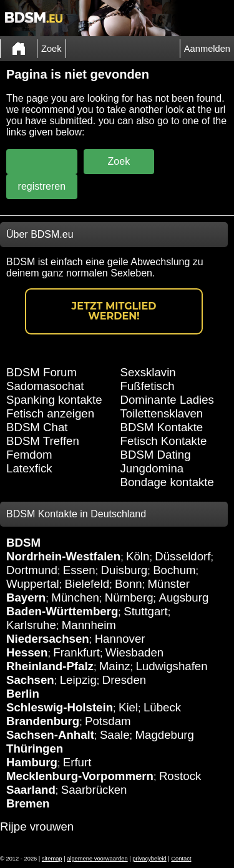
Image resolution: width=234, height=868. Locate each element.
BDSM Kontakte (162, 427)
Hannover (120, 639)
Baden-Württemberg (62, 611)
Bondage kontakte (167, 482)
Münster (169, 584)
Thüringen (35, 749)
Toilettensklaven (162, 413)
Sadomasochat (45, 386)
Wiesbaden (134, 652)
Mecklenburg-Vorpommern (80, 776)
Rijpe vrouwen (37, 827)
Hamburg (32, 762)
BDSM (23, 543)
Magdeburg (165, 735)
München (75, 597)
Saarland (31, 790)
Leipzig (78, 680)
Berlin (23, 694)
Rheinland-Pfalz (50, 666)
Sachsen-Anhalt (50, 735)
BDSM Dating (156, 455)
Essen (79, 570)
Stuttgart (146, 611)
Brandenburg (43, 721)
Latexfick (29, 468)
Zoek (51, 49)
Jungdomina (152, 468)
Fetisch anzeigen (50, 413)
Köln (138, 556)
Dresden (124, 680)
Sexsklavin (148, 372)
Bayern (26, 597)
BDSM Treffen (43, 441)
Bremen (28, 803)
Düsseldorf (183, 556)
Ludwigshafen (171, 666)
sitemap (52, 859)
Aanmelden (207, 49)
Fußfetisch (148, 386)
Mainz (115, 666)
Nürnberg (129, 597)
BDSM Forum (41, 372)
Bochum (174, 570)
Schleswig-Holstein (60, 707)
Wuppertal (33, 584)
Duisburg (124, 570)
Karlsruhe (31, 625)
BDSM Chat (37, 427)
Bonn (129, 584)
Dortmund (32, 570)
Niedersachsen (48, 639)
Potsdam (108, 721)
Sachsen (30, 680)
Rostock (180, 776)
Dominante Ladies (167, 400)
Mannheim (89, 625)
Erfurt (77, 762)
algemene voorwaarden (97, 859)
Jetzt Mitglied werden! (114, 311)
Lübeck (162, 707)
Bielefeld (87, 584)
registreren (42, 186)
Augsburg (183, 597)
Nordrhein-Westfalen (63, 556)
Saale (115, 735)
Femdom (29, 455)
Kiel (128, 707)
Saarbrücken (94, 790)
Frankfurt (76, 652)
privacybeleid (149, 859)
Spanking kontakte (54, 400)
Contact (181, 859)
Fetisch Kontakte (164, 441)
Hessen (27, 652)
